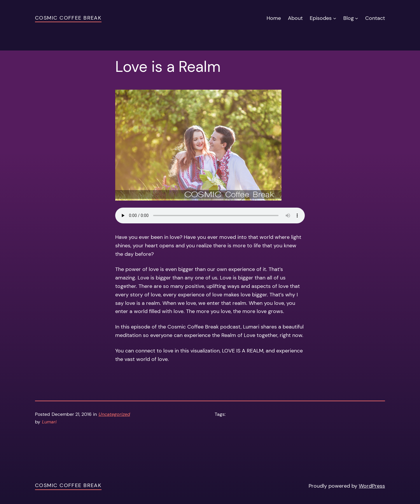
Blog (349, 18)
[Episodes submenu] (335, 18)
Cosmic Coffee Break (68, 18)
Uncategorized (114, 414)
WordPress (372, 486)
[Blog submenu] (357, 18)
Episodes (321, 18)
